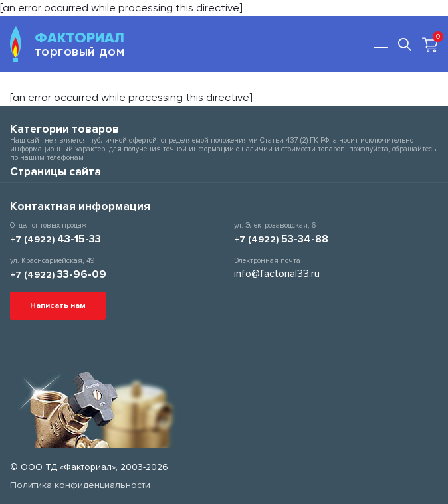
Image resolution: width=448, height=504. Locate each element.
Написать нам (58, 306)
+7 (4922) (56, 239)
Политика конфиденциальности (80, 485)
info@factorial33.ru (277, 274)
